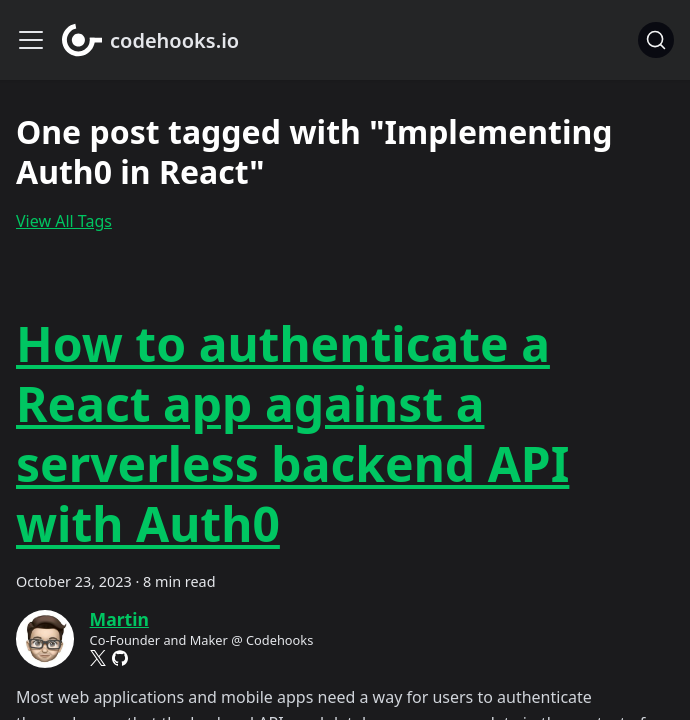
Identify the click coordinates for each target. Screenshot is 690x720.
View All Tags (64, 221)
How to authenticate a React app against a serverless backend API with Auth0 (292, 433)
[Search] (656, 40)
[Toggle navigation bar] (31, 40)
